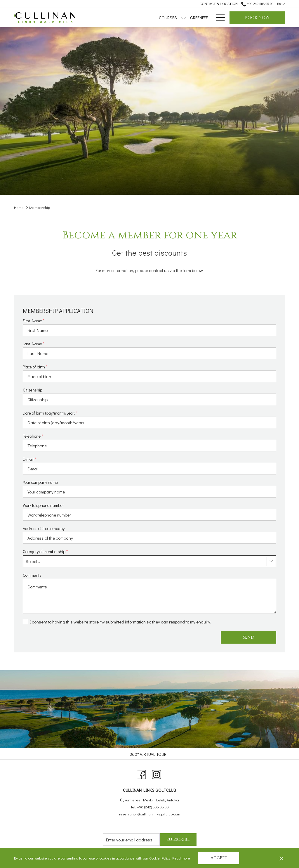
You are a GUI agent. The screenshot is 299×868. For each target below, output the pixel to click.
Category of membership (45, 551)
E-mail (29, 459)
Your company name (40, 482)
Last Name (34, 344)
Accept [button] (219, 858)
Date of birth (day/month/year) (50, 413)
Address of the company (44, 528)
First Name (34, 321)
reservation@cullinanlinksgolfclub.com (150, 814)
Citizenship (33, 390)
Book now (257, 18)
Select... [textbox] (33, 561)
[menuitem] (162, 18)
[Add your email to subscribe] (131, 840)
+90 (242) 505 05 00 (153, 807)
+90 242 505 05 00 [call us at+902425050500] (257, 4)
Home (19, 207)
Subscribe (178, 840)
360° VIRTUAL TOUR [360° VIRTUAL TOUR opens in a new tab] (149, 754)
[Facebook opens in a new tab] (141, 773)
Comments (32, 575)
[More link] (218, 18)
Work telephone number (43, 505)
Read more (182, 858)
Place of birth (35, 367)
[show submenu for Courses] (147, 18)
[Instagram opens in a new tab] (157, 773)
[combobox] (149, 561)
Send (249, 637)
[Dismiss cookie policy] (281, 858)
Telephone (33, 436)
